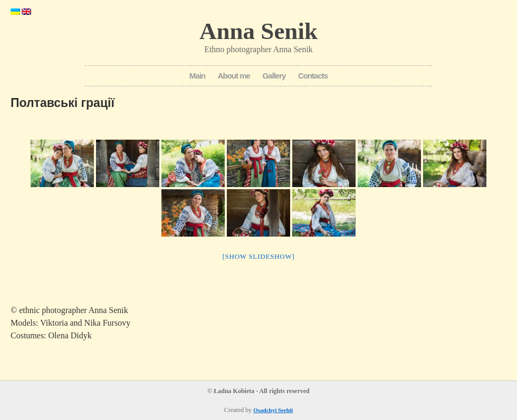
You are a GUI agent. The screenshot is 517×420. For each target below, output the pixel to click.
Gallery (274, 76)
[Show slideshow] (258, 256)
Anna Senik (258, 31)
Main (197, 76)
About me (234, 76)
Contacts (313, 76)
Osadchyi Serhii (273, 410)
